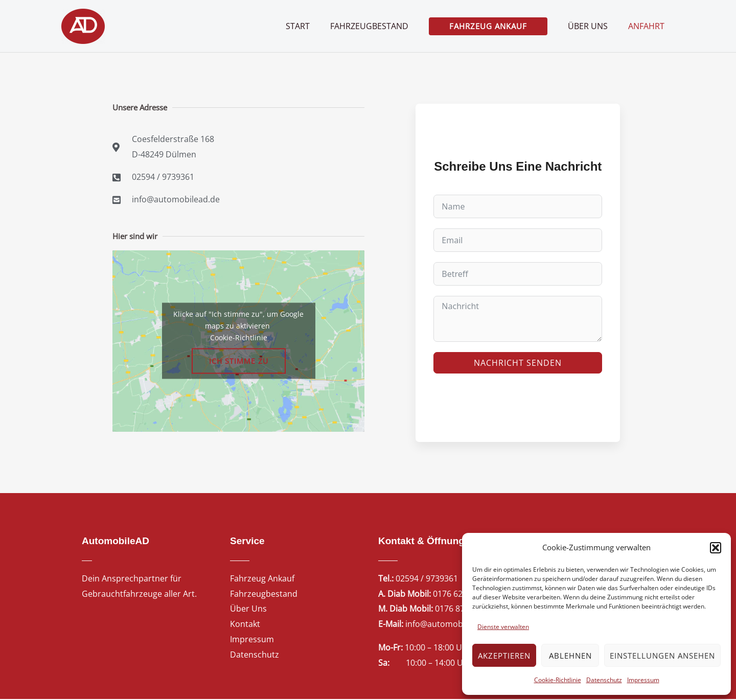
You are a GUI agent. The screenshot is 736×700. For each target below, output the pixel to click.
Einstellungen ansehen (662, 656)
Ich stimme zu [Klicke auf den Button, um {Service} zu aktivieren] (239, 362)
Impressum (643, 680)
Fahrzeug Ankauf (262, 579)
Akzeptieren (504, 656)
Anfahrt (648, 26)
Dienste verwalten (503, 627)
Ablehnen (570, 656)
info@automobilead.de (449, 625)
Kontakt (245, 625)
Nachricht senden (518, 363)
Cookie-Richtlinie (558, 680)
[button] (716, 548)
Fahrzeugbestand (264, 594)
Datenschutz (604, 680)
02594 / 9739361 (427, 579)
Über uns (594, 26)
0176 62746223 (462, 594)
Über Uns (248, 610)
